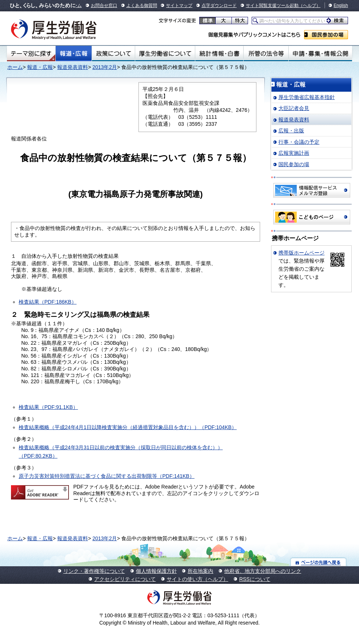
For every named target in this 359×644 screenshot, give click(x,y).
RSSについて (255, 579)
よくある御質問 (142, 6)
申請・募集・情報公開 (320, 54)
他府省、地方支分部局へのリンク (263, 571)
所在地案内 (200, 571)
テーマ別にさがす (31, 54)
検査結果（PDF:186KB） (48, 302)
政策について (113, 54)
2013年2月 (105, 67)
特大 (240, 21)
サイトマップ (179, 6)
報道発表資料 (73, 67)
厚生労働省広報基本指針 (307, 97)
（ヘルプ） (310, 6)
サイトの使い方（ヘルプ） (197, 579)
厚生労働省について (165, 54)
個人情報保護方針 (156, 571)
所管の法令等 (266, 54)
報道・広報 (74, 54)
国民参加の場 (326, 35)
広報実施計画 (294, 153)
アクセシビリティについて (125, 579)
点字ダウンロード (219, 6)
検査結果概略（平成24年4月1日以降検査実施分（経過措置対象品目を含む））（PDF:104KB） (128, 427)
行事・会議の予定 (299, 142)
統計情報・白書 (219, 54)
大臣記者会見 (294, 108)
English (341, 6)
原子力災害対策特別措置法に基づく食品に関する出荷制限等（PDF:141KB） (107, 476)
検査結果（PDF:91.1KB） (48, 407)
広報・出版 (291, 131)
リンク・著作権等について (94, 571)
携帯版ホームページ (301, 253)
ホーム (15, 67)
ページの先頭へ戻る (319, 562)
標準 (208, 21)
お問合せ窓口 (104, 6)
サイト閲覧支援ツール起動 (272, 6)
